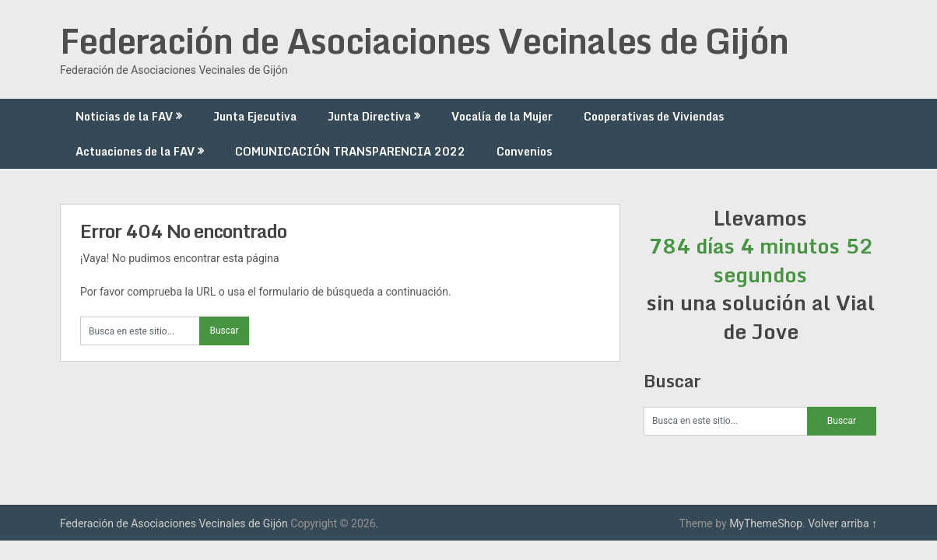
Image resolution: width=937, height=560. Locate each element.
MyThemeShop (766, 523)
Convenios (524, 151)
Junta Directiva (369, 116)
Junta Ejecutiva (255, 116)
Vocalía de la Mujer (502, 116)
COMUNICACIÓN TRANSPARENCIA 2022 (350, 151)
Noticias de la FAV (124, 116)
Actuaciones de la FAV (135, 151)
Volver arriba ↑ (842, 523)
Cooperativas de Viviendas (654, 116)
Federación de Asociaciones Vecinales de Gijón (424, 40)
